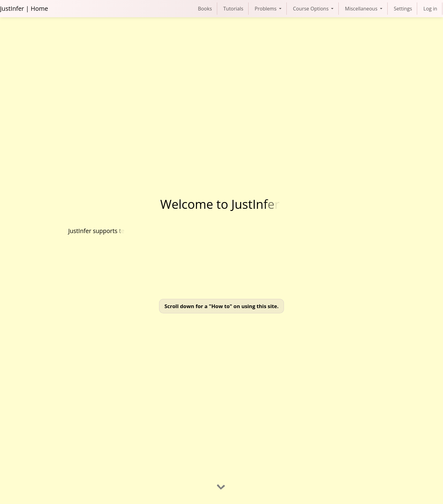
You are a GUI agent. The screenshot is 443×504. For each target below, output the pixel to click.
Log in (430, 9)
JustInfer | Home (24, 8)
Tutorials (233, 9)
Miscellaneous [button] (362, 9)
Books (205, 9)
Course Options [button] (311, 9)
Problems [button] (266, 9)
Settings (403, 9)
